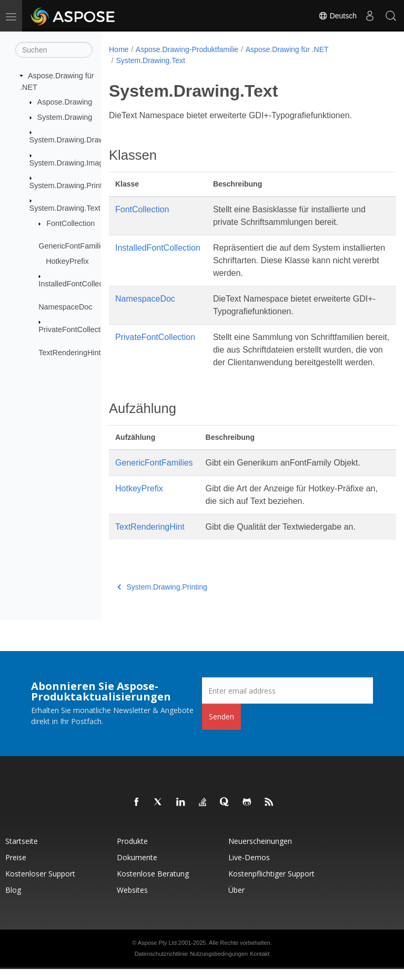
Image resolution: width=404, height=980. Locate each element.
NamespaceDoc (65, 307)
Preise (16, 868)
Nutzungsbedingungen (219, 965)
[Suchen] (54, 50)
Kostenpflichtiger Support (271, 885)
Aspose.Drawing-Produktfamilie (187, 49)
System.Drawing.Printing (71, 185)
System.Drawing (65, 117)
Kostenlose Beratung (153, 885)
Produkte (132, 852)
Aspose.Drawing (65, 102)
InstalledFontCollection (77, 284)
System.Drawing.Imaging (72, 162)
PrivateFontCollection (74, 329)
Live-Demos (249, 868)
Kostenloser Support (40, 885)
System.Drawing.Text (65, 208)
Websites (132, 901)
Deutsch (337, 16)
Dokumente (137, 868)
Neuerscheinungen (260, 852)
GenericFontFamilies (73, 246)
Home (119, 49)
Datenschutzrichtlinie (161, 965)
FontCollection (70, 223)
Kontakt (260, 965)
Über (236, 901)
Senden (221, 728)
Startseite (22, 852)
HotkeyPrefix (67, 261)
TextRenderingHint (69, 353)
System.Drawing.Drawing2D (77, 140)
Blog (13, 901)
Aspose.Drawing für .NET (287, 49)
